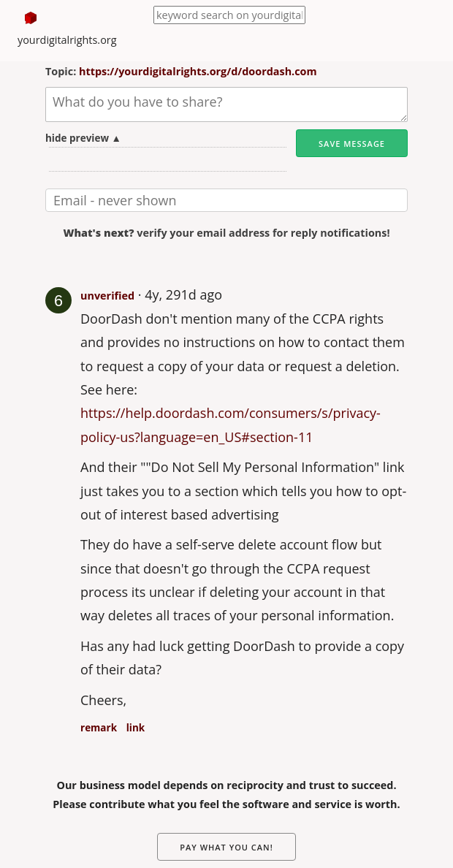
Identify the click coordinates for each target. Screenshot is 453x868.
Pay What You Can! (226, 847)
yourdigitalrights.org (67, 40)
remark (99, 728)
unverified (107, 296)
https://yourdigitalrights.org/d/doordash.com (198, 71)
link (136, 728)
